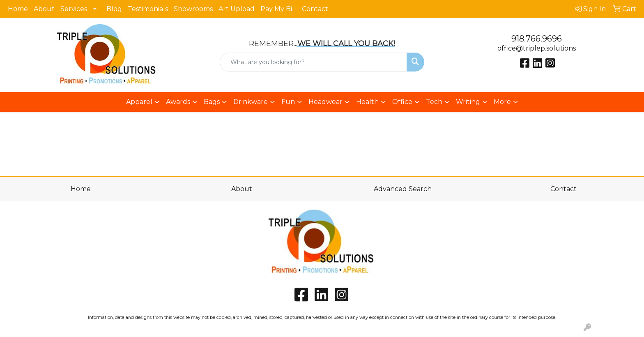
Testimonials (148, 9)
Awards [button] (178, 102)
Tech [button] (434, 102)
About (44, 9)
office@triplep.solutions (537, 48)
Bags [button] (212, 102)
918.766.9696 (537, 39)
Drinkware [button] (251, 102)
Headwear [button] (325, 102)
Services (74, 9)
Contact (315, 9)
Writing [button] (468, 102)
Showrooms (193, 9)
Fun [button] (288, 102)
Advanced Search (403, 189)
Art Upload (237, 9)
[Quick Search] (314, 62)
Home (18, 9)
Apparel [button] (139, 102)
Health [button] (367, 102)
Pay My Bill (278, 9)
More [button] (502, 102)
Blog (114, 9)
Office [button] (402, 102)
